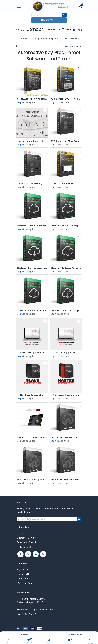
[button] (75, 635)
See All (78, 30)
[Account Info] (90, 640)
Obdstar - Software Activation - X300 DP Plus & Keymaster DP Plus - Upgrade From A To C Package (66, 268)
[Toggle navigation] (19, 6)
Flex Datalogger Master (32, 353)
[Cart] (69, 640)
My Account (23, 569)
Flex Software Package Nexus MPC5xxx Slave (66, 480)
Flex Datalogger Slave (66, 353)
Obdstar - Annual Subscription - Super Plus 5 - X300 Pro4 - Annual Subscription (66, 310)
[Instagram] (43, 554)
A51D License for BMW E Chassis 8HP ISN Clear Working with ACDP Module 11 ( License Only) (66, 141)
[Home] (9, 640)
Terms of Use (24, 547)
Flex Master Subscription (66, 395)
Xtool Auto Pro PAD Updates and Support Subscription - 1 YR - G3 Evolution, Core (32, 99)
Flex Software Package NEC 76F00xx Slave (66, 437)
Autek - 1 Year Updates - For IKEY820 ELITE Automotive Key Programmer (66, 183)
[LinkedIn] (36, 554)
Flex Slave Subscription (32, 395)
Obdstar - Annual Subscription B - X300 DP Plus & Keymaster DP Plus (32, 226)
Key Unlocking (72, 38)
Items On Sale (24, 579)
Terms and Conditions (28, 542)
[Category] (49, 640)
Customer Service (26, 538)
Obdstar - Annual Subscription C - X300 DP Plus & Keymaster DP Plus (32, 310)
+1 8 (23, 614)
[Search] (64, 15)
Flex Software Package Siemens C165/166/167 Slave (32, 480)
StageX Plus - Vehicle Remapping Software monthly (32, 437)
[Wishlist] (29, 640)
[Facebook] (20, 554)
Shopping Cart (24, 574)
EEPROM (23, 38)
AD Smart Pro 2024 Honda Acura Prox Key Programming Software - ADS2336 (66, 99)
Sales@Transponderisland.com (37, 609)
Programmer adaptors (46, 38)
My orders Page (25, 583)
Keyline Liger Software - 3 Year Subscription (32, 141)
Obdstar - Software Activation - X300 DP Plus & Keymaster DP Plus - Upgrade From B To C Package (32, 268)
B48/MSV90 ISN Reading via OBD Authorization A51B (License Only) (32, 183)
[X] (28, 554)
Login (20, 102)
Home (20, 533)
